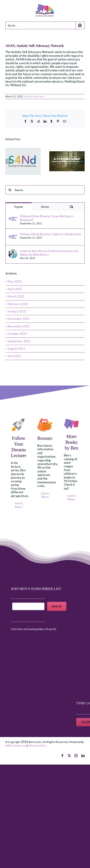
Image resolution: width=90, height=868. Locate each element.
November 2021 (19, 326)
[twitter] (69, 756)
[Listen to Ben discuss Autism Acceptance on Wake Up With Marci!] (13, 251)
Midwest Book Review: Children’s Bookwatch (50, 234)
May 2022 (15, 281)
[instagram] (76, 756)
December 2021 (19, 319)
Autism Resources (35, 96)
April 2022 (15, 289)
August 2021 (16, 349)
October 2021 (17, 334)
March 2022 (16, 296)
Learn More (19, 505)
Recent (45, 207)
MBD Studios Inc (16, 745)
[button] (8, 161)
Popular (19, 207)
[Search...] (45, 190)
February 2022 (18, 304)
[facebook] (62, 756)
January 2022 (17, 311)
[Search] (10, 190)
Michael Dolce (38, 745)
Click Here (24, 624)
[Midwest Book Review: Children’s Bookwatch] (13, 234)
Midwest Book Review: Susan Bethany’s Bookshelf (47, 218)
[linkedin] (83, 756)
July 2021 (14, 356)
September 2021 (19, 341)
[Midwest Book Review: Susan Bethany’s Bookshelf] (13, 216)
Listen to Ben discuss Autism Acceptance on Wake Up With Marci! (49, 253)
